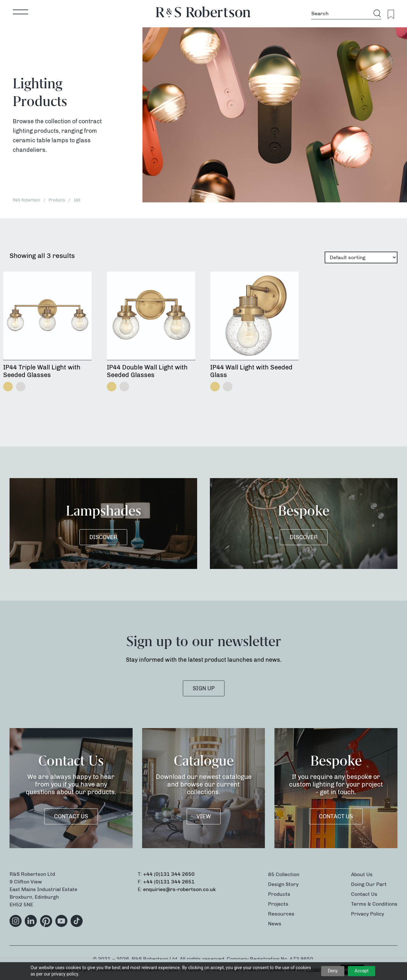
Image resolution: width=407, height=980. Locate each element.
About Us (362, 874)
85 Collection (284, 874)
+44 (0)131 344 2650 (169, 874)
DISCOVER (103, 537)
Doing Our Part (369, 884)
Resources (281, 914)
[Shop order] (361, 257)
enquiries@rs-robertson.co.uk (179, 889)
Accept (362, 971)
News (275, 924)
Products (279, 894)
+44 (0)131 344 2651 (169, 882)
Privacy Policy (368, 914)
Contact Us (71, 816)
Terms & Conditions (374, 904)
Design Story (283, 884)
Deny (333, 971)
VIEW (204, 816)
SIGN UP (204, 688)
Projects (278, 904)
